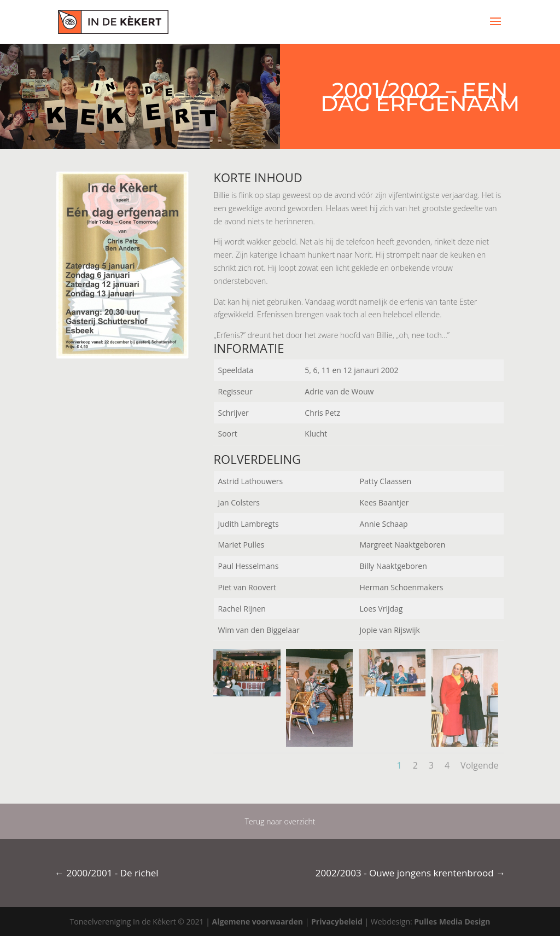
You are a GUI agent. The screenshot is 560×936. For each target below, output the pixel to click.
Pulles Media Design (452, 922)
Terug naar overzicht (280, 821)
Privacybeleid (337, 922)
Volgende (479, 765)
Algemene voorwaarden (258, 922)
